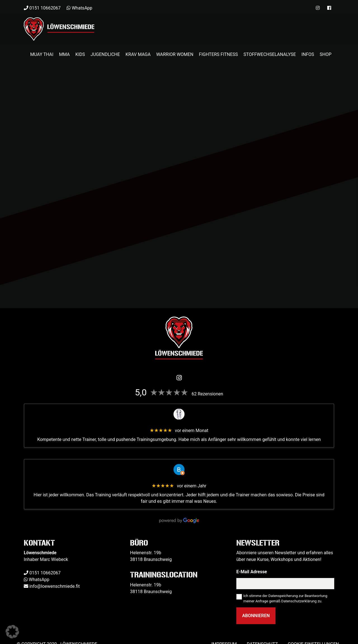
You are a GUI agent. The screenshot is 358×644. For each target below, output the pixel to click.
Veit (179, 424)
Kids (80, 54)
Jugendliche (105, 54)
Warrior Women (175, 54)
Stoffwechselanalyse (270, 54)
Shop (326, 54)
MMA (64, 54)
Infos (308, 54)
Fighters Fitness (218, 54)
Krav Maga (138, 54)
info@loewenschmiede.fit (55, 586)
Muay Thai (42, 54)
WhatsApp (39, 580)
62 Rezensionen (207, 394)
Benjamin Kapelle (179, 479)
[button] (12, 632)
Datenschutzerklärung (299, 601)
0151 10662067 (45, 573)
